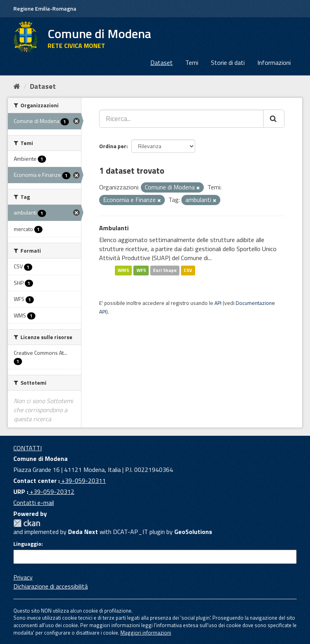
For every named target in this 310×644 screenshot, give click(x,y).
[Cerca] (274, 119)
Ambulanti (114, 228)
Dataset (161, 62)
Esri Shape (165, 271)
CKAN (27, 523)
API (218, 303)
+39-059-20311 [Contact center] (83, 481)
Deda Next (83, 532)
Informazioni (274, 62)
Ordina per (113, 146)
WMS (123, 271)
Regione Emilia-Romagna (45, 8)
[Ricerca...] (181, 119)
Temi (192, 62)
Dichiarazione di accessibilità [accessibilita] (51, 586)
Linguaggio (27, 544)
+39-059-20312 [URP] (51, 492)
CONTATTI (28, 448)
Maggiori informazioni (146, 633)
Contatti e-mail (34, 503)
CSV (188, 271)
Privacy (23, 577)
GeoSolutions (193, 532)
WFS (141, 271)
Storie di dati (228, 62)
